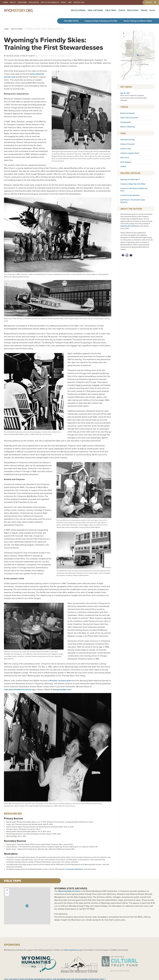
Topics (122, 11)
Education (133, 11)
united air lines (126, 149)
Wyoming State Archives (71, 888)
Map (70, 2)
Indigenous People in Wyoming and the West (101, 21)
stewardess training (128, 140)
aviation (123, 166)
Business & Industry (128, 113)
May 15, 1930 (125, 93)
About (13, 2)
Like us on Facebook (50, 2)
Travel (144, 11)
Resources (34, 2)
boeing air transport (128, 144)
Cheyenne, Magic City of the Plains (133, 184)
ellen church (125, 158)
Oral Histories (95, 11)
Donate (149, 2)
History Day (79, 2)
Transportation (126, 122)
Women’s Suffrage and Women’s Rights (138, 21)
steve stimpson (126, 162)
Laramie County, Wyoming (130, 195)
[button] (138, 55)
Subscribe (22, 2)
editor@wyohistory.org (73, 950)
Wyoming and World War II (130, 179)
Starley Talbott (28, 56)
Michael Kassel (13, 56)
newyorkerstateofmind (75, 869)
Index (64, 2)
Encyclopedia (78, 11)
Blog (152, 11)
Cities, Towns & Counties (129, 118)
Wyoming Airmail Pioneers (130, 226)
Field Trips (111, 11)
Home (5, 2)
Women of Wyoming (128, 127)
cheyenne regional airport (130, 153)
